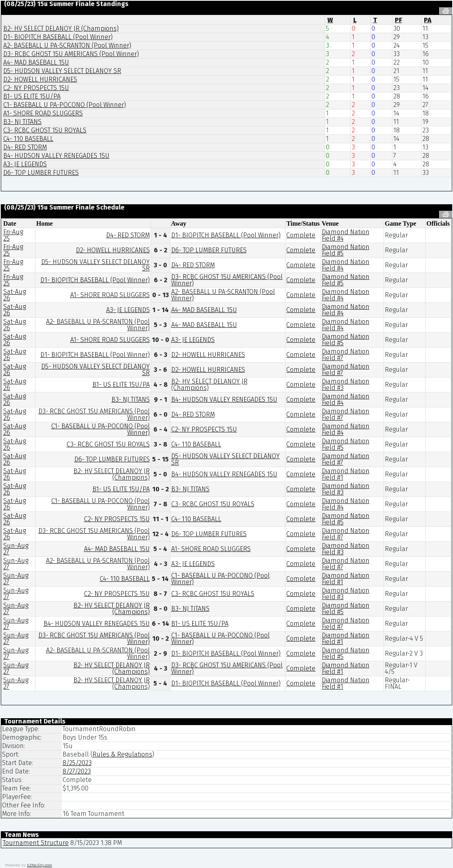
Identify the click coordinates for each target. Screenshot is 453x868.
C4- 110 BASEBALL (28, 139)
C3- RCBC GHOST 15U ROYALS (45, 130)
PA (428, 20)
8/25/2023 (77, 763)
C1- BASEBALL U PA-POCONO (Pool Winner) (65, 105)
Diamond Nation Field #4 (346, 235)
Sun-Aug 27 (16, 549)
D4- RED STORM (25, 147)
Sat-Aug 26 (15, 295)
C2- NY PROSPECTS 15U (36, 88)
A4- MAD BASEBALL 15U (36, 62)
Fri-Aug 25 (13, 235)
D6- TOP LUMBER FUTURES (41, 173)
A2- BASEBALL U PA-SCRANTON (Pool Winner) (67, 45)
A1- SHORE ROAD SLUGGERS (43, 113)
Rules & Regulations (122, 754)
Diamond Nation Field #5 (346, 250)
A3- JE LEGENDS (25, 164)
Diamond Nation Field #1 (346, 474)
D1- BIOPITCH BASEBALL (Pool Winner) (58, 37)
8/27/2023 (77, 771)
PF (398, 20)
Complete (301, 235)
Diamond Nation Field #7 (346, 355)
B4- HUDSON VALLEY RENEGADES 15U (56, 156)
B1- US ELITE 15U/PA (32, 96)
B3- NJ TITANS (22, 122)
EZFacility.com (40, 865)
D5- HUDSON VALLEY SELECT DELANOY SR (62, 71)
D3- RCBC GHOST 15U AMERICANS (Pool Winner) (71, 54)
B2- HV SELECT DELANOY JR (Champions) (61, 28)
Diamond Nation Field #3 (346, 385)
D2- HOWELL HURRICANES (40, 79)
